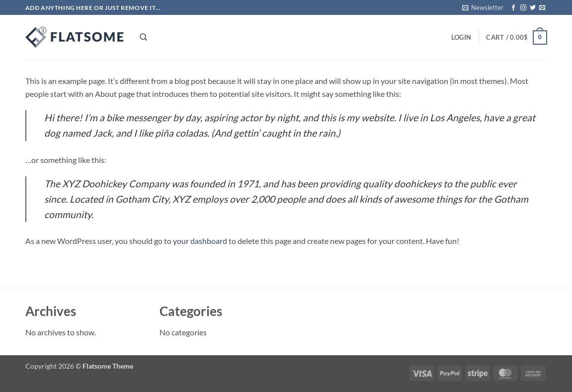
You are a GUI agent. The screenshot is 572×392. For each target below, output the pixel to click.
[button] (483, 7)
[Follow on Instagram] (523, 8)
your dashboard (200, 241)
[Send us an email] (542, 8)
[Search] (143, 37)
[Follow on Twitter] (533, 8)
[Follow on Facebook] (513, 8)
